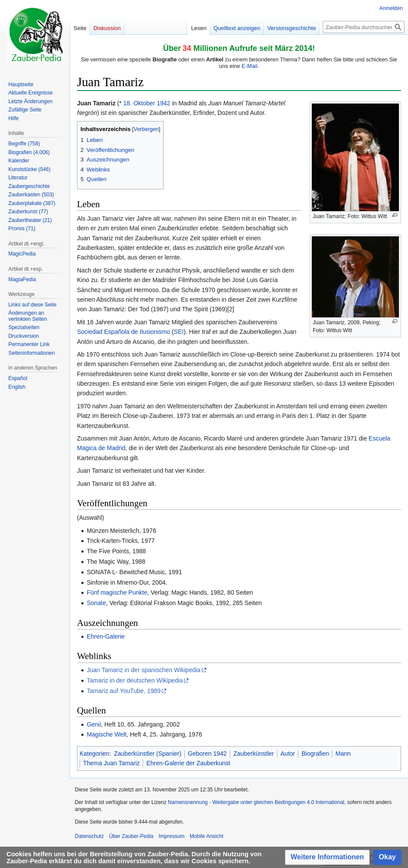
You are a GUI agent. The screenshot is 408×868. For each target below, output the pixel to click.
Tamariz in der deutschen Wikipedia (135, 680)
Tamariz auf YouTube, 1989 (124, 691)
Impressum (172, 836)
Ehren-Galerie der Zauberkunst (188, 763)
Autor (288, 754)
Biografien (315, 754)
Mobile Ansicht (206, 836)
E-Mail (250, 66)
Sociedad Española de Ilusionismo (124, 332)
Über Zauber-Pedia (131, 836)
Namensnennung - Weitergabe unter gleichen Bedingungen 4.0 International (256, 802)
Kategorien (94, 754)
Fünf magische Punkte (117, 592)
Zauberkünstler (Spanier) (148, 754)
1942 (163, 103)
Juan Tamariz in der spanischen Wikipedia (143, 670)
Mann (343, 754)
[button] (327, 857)
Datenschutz (89, 836)
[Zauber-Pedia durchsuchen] (364, 27)
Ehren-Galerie (105, 636)
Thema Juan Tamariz (111, 763)
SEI (179, 332)
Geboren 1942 (207, 754)
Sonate (96, 603)
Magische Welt (107, 734)
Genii (94, 724)
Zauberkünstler (253, 754)
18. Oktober (139, 103)
